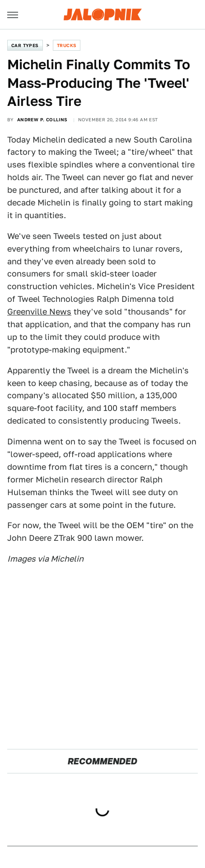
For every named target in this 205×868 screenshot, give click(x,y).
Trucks (67, 45)
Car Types (25, 45)
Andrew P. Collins (42, 119)
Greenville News (39, 312)
